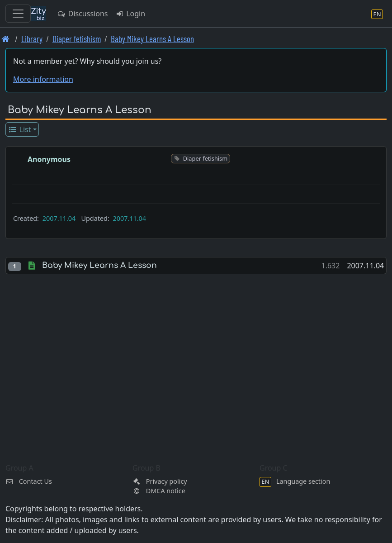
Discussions (82, 14)
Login (130, 14)
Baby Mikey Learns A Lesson (152, 39)
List (20, 129)
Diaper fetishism (77, 39)
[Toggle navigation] (18, 14)
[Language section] (377, 14)
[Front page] (6, 39)
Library (32, 39)
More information (43, 79)
